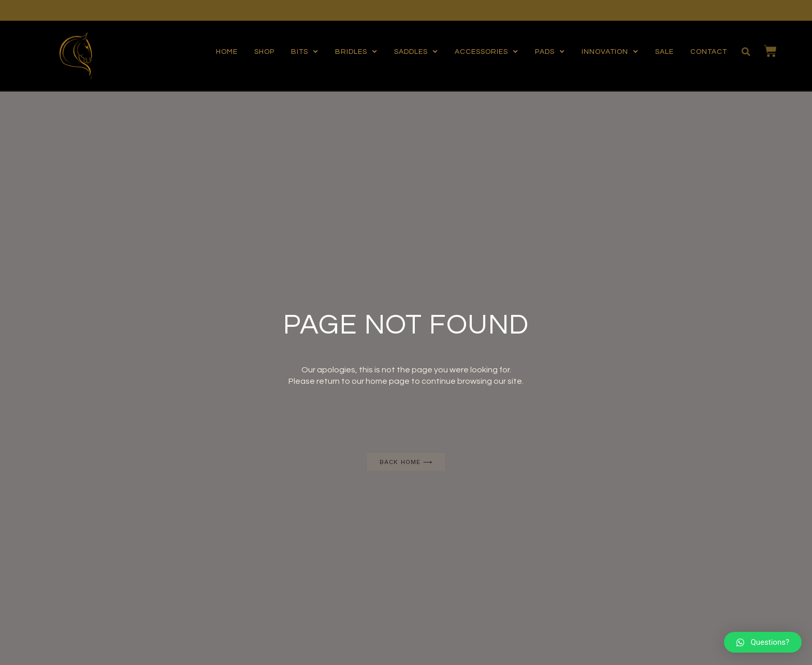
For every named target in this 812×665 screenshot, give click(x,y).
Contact (709, 52)
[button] (406, 462)
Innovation (610, 52)
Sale (664, 52)
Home (227, 52)
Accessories (487, 52)
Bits (305, 52)
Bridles (356, 52)
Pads (550, 52)
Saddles (416, 52)
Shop (264, 52)
